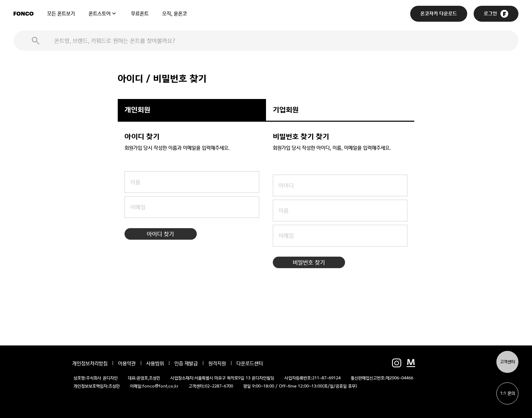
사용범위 (155, 363)
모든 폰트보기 (61, 14)
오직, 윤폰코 (175, 14)
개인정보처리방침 (90, 363)
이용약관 (127, 363)
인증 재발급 (186, 363)
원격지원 (217, 363)
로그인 (496, 14)
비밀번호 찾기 (309, 262)
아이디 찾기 (160, 234)
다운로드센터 (250, 363)
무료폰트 (140, 14)
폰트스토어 (100, 14)
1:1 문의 (508, 393)
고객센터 (508, 362)
